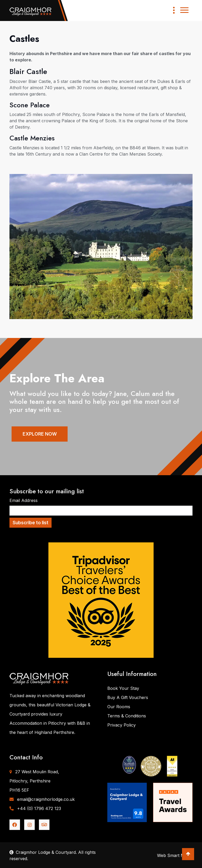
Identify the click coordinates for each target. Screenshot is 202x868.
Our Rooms (119, 707)
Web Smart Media (175, 855)
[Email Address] (101, 511)
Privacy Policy (122, 725)
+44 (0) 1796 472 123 (35, 808)
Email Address (24, 500)
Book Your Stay (123, 688)
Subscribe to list (31, 523)
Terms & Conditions (127, 716)
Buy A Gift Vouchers (128, 697)
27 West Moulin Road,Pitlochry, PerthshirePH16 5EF (34, 781)
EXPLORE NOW (41, 434)
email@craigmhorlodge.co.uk (42, 799)
